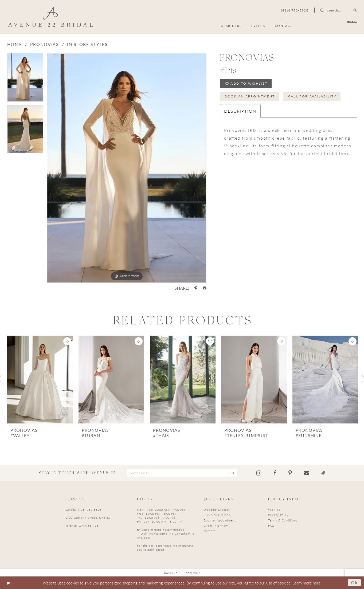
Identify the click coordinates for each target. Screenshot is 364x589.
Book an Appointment (250, 96)
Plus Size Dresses (217, 515)
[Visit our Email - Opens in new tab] (307, 473)
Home (15, 44)
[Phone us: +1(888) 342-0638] (295, 10)
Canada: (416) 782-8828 (83, 510)
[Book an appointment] (331, 25)
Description (240, 111)
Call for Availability (312, 96)
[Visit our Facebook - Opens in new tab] (275, 473)
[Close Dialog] (8, 583)
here (317, 583)
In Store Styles (87, 44)
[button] (355, 10)
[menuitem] (331, 25)
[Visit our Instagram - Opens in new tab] (259, 473)
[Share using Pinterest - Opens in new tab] (196, 288)
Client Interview (216, 526)
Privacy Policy (278, 515)
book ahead (156, 550)
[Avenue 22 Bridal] (50, 17)
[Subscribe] (231, 473)
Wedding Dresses (217, 510)
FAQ (271, 526)
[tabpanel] (25, 79)
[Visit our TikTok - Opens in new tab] (323, 473)
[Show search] (331, 10)
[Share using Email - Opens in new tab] (205, 288)
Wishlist (274, 510)
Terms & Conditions (283, 520)
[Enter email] (182, 473)
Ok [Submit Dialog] (355, 582)
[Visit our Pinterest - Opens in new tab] (290, 473)
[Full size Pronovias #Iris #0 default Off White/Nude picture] (127, 168)
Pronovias (45, 44)
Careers (210, 531)
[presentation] (40, 380)
